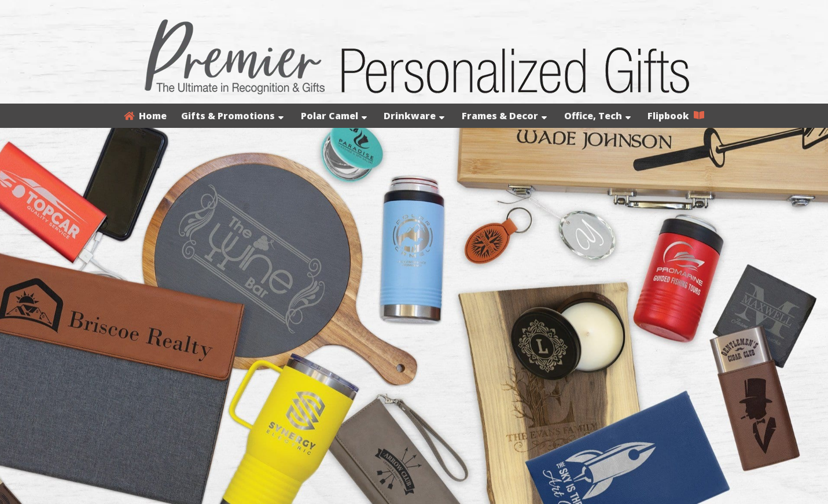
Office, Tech (597, 116)
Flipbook (676, 116)
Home (145, 116)
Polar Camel (334, 116)
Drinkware (414, 116)
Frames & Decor (504, 116)
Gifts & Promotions (232, 116)
